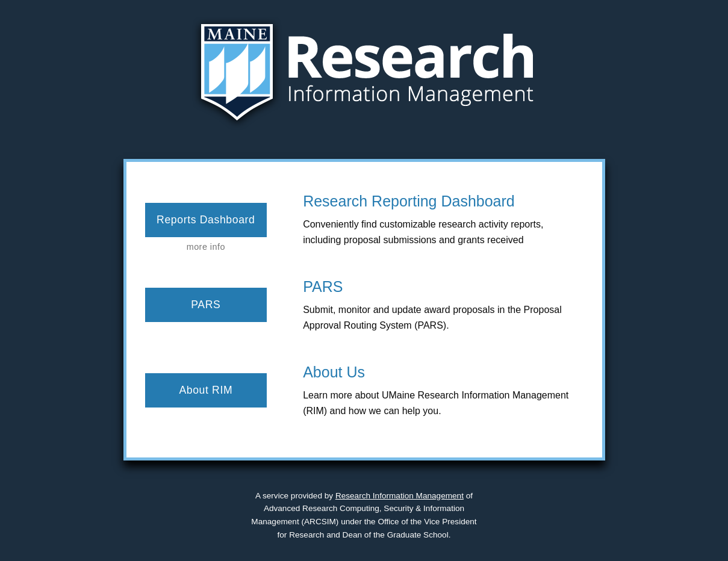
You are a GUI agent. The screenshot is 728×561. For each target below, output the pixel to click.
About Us (334, 372)
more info (206, 247)
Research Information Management (400, 496)
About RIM (206, 390)
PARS (206, 305)
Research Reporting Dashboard (409, 201)
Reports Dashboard (206, 220)
